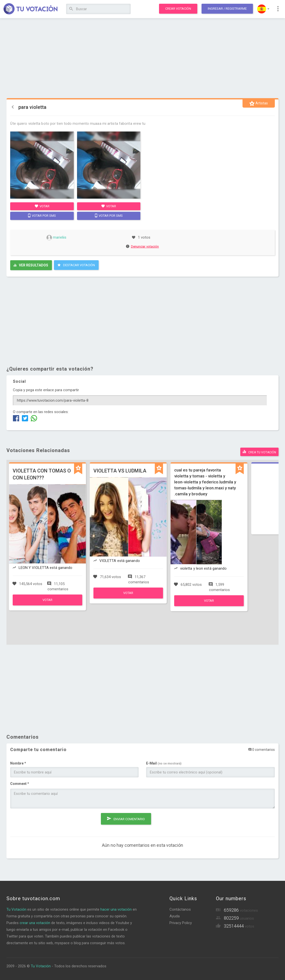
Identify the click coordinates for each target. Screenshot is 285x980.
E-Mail (164, 763)
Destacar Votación (76, 265)
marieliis (56, 237)
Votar (42, 206)
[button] (263, 9)
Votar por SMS (42, 215)
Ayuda (175, 915)
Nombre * (18, 763)
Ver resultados (31, 265)
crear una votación (35, 922)
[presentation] (48, 821)
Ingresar (227, 9)
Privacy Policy (181, 922)
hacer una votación (116, 909)
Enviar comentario (126, 817)
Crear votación (178, 9)
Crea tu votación (259, 451)
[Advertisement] (142, 58)
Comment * (20, 783)
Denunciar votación (143, 246)
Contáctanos (180, 909)
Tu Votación (16, 909)
